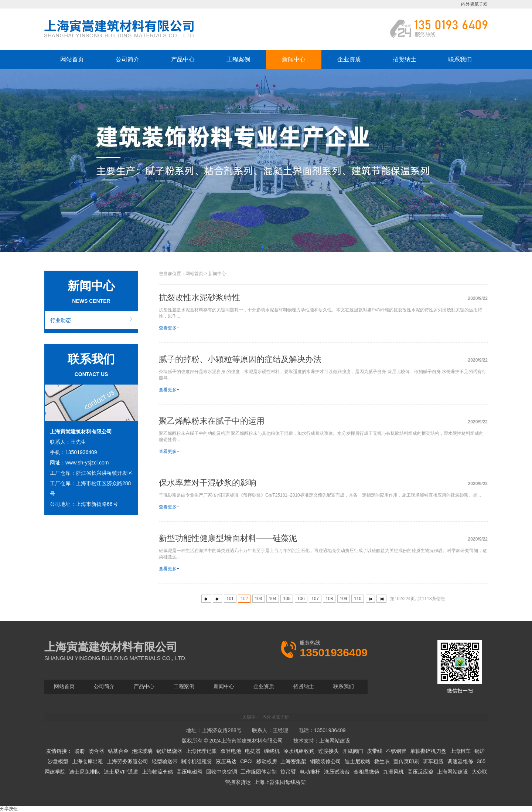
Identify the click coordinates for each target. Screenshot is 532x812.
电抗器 (253, 751)
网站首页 (72, 59)
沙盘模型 (58, 761)
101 (230, 599)
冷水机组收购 (299, 751)
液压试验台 (337, 772)
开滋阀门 (353, 751)
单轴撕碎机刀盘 (428, 751)
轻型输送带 (165, 761)
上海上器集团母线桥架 (280, 782)
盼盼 (80, 751)
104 (273, 599)
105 (287, 599)
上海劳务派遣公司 (127, 761)
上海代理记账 (201, 751)
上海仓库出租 (88, 761)
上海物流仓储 (157, 772)
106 (301, 599)
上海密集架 (293, 761)
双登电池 (231, 751)
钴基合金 (118, 751)
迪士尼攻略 (358, 761)
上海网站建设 (335, 741)
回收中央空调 (222, 772)
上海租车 (460, 751)
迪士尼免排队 (85, 772)
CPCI (246, 761)
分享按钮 (9, 809)
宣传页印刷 (406, 761)
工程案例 (238, 59)
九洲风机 (393, 772)
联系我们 (460, 59)
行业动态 (61, 320)
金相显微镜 (366, 772)
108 (329, 599)
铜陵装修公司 (325, 761)
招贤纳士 (405, 59)
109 (344, 599)
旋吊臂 (288, 772)
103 (259, 599)
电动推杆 (310, 772)
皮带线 (375, 751)
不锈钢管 (396, 751)
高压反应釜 (420, 772)
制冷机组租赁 (197, 761)
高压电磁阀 (190, 772)
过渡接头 (328, 751)
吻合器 (96, 751)
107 (315, 599)
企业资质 (349, 59)
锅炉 (480, 751)
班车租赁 (433, 761)
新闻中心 (294, 59)
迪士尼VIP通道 (121, 772)
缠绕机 (272, 751)
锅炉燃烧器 (169, 751)
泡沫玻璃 (142, 751)
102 (244, 599)
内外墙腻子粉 (474, 4)
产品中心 (183, 59)
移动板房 (267, 761)
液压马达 (226, 761)
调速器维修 (460, 761)
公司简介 (127, 59)
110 (358, 599)
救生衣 (382, 761)
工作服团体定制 (259, 772)
